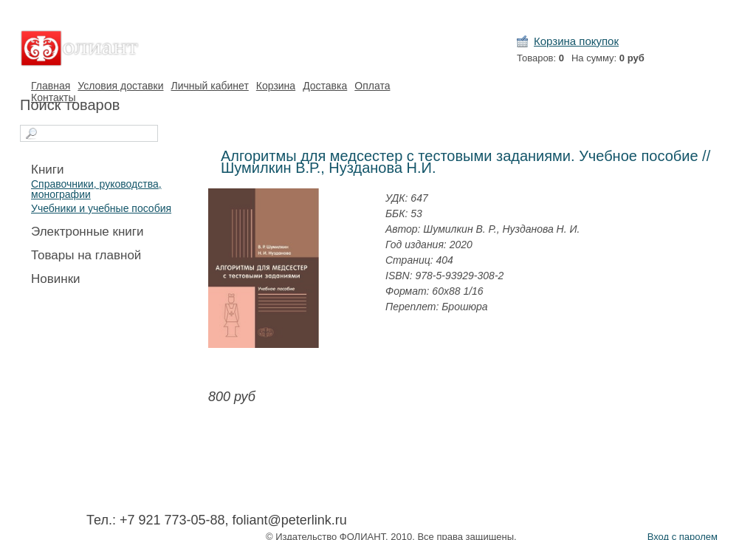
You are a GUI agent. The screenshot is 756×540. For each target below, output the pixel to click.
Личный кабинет (209, 86)
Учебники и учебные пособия (101, 208)
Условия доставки (120, 86)
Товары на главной (86, 255)
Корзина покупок (576, 41)
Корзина (276, 86)
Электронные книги (87, 232)
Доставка (325, 86)
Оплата (372, 86)
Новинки (56, 279)
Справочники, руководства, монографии (96, 189)
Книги (47, 170)
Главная (51, 86)
